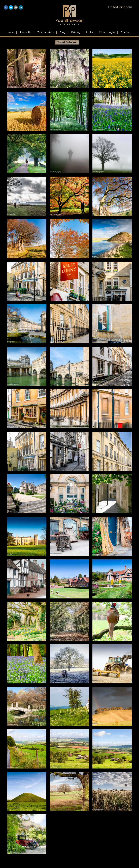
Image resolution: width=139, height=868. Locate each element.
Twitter (11, 7)
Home (10, 32)
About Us (26, 32)
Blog (63, 32)
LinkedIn (21, 7)
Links (90, 32)
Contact (126, 32)
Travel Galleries (67, 42)
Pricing (76, 32)
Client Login (107, 32)
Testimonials (46, 32)
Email (16, 7)
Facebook (6, 7)
